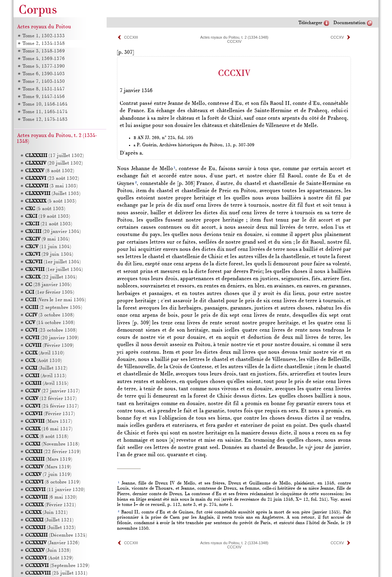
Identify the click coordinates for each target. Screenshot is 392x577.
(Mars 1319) (49, 459)
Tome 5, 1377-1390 (44, 66)
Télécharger (310, 23)
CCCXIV (234, 41)
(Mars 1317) (49, 422)
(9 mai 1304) (47, 239)
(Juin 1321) (46, 513)
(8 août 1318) (47, 437)
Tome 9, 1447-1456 (44, 97)
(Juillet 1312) (46, 368)
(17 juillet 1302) (55, 156)
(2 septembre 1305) (54, 308)
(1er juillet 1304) (53, 262)
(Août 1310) (43, 361)
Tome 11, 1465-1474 (45, 112)
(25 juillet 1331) (56, 573)
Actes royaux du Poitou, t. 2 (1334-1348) (234, 37)
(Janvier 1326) (52, 543)
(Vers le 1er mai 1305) (56, 300)
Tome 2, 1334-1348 (44, 44)
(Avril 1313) (46, 376)
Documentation (349, 23)
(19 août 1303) (48, 217)
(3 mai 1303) (51, 186)
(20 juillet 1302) (54, 163)
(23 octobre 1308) (51, 330)
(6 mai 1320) (51, 497)
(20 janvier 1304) (53, 232)
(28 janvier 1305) (48, 285)
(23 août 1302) (52, 179)
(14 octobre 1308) (50, 323)
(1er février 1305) (50, 292)
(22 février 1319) (53, 452)
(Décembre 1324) (56, 535)
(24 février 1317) (52, 406)
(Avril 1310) (45, 353)
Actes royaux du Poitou (44, 27)
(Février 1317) (50, 414)
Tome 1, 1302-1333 (44, 36)
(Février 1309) (50, 346)
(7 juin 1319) (48, 475)
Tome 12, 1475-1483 (45, 120)
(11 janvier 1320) (55, 490)
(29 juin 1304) (49, 255)
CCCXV (337, 37)
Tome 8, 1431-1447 (44, 89)
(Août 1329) (49, 558)
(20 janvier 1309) (52, 338)
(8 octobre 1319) (53, 482)
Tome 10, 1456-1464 (45, 104)
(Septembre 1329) (57, 566)
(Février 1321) (51, 505)
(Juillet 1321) (49, 520)
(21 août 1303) (49, 224)
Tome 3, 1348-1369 (44, 51)
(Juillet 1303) (53, 194)
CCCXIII (131, 37)
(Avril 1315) (47, 384)
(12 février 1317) (51, 399)
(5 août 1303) (51, 201)
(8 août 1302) (50, 171)
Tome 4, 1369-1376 (44, 59)
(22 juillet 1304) (51, 277)
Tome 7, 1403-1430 (44, 82)
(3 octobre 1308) (50, 315)
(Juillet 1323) (50, 528)
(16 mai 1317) (49, 429)
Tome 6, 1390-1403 (44, 74)
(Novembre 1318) (52, 444)
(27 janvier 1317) (52, 391)
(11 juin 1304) (48, 247)
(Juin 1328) (48, 551)
